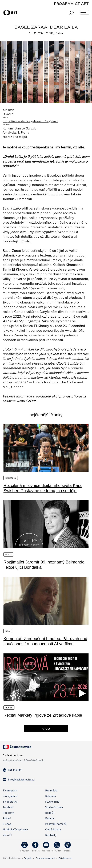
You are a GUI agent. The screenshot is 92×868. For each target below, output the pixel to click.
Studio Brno (52, 802)
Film (8, 631)
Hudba (9, 708)
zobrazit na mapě (15, 137)
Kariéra (50, 818)
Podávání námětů (56, 824)
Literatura (11, 478)
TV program (10, 790)
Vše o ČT (8, 835)
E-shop (7, 824)
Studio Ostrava (54, 807)
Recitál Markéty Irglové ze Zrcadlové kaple (43, 715)
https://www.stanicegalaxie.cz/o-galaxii (30, 121)
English (28, 858)
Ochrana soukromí (45, 858)
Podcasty (8, 813)
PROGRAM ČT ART (71, 4)
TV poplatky (10, 802)
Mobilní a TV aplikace (15, 829)
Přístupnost (65, 858)
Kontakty (51, 835)
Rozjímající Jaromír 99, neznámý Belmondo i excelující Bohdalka (44, 565)
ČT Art (8, 554)
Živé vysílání (10, 796)
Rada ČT (50, 813)
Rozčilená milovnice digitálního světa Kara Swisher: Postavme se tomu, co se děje (43, 488)
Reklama (51, 796)
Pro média (51, 790)
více (46, 728)
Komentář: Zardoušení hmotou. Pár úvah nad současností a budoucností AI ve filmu (45, 641)
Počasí (7, 818)
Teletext (8, 807)
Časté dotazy (53, 829)
